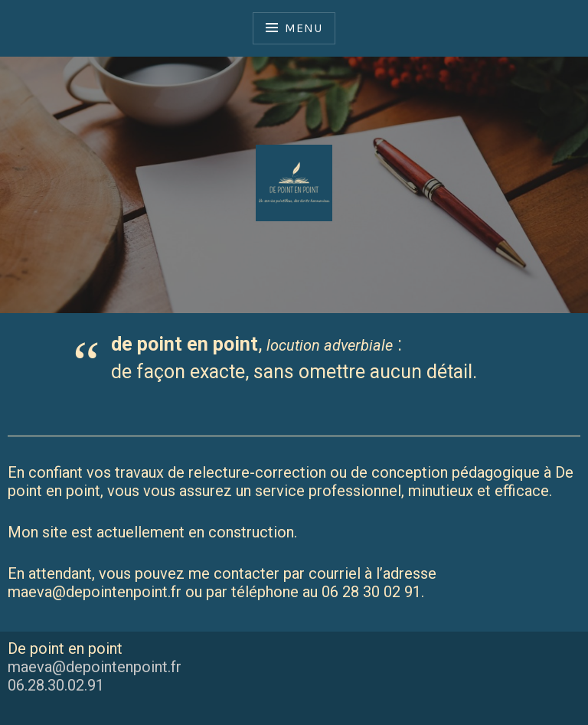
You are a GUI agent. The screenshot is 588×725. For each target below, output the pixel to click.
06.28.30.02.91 (56, 685)
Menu (303, 28)
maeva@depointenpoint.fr (95, 667)
